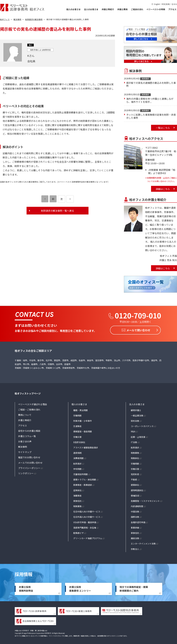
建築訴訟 (135, 484)
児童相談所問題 (81, 474)
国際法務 (135, 516)
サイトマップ (25, 451)
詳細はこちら (163, 189)
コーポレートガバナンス (142, 426)
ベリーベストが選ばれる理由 (33, 403)
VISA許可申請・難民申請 (85, 522)
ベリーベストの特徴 (156, 9)
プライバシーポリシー (29, 467)
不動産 (134, 479)
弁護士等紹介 (108, 9)
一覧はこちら (163, 128)
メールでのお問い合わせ (30, 462)
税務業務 (77, 506)
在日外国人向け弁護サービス (87, 516)
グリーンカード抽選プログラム (88, 538)
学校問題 (77, 468)
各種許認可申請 (138, 522)
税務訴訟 (135, 458)
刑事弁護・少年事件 (83, 420)
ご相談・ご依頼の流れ (29, 409)
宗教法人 (135, 548)
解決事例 (23, 446)
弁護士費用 (122, 9)
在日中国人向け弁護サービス (87, 511)
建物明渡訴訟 (137, 490)
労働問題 (77, 415)
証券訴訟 (77, 490)
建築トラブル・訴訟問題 (85, 479)
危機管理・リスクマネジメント (145, 500)
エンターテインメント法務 (143, 543)
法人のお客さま (91, 9)
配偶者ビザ (78, 532)
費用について (25, 414)
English (157, 4)
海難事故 (77, 495)
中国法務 (135, 511)
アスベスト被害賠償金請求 (86, 447)
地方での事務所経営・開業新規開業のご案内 (134, 588)
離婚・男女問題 (81, 409)
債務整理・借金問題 (83, 431)
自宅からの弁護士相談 (29, 430)
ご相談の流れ (137, 9)
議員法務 (135, 538)
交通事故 (77, 426)
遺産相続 (77, 452)
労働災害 (77, 436)
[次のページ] (70, 199)
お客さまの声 (25, 441)
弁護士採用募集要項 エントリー (80, 588)
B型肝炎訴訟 (79, 441)
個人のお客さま (73, 9)
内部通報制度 (137, 506)
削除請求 (77, 463)
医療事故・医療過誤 (83, 484)
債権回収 (135, 495)
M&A (133, 431)
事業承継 (135, 527)
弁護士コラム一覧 (27, 435)
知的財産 (135, 474)
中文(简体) (166, 4)
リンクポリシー (26, 473)
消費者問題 (78, 458)
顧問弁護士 (136, 409)
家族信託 (77, 500)
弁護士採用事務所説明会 (26, 588)
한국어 (174, 4)
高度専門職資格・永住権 (85, 527)
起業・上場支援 (138, 436)
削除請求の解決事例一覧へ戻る (58, 211)
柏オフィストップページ (28, 393)
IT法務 (134, 441)
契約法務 (135, 420)
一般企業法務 (137, 415)
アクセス (172, 9)
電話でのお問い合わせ (29, 457)
